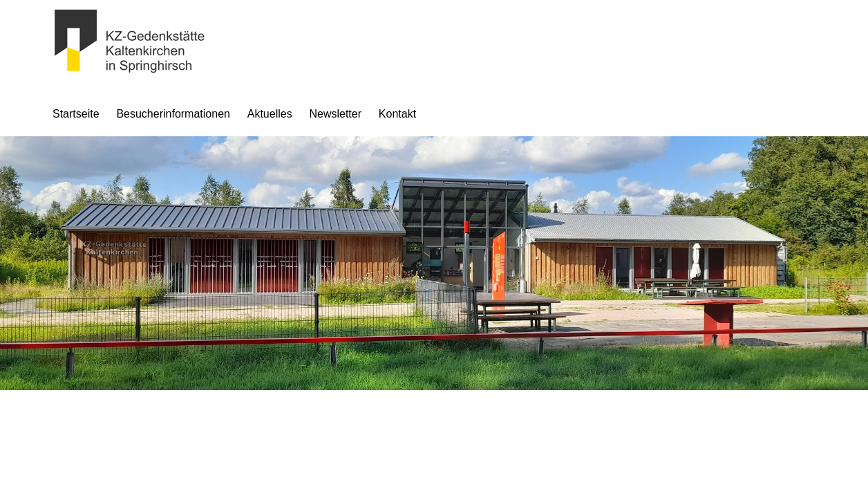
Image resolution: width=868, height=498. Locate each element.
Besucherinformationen (173, 114)
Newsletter (335, 114)
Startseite (76, 114)
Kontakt (397, 114)
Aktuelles (270, 114)
